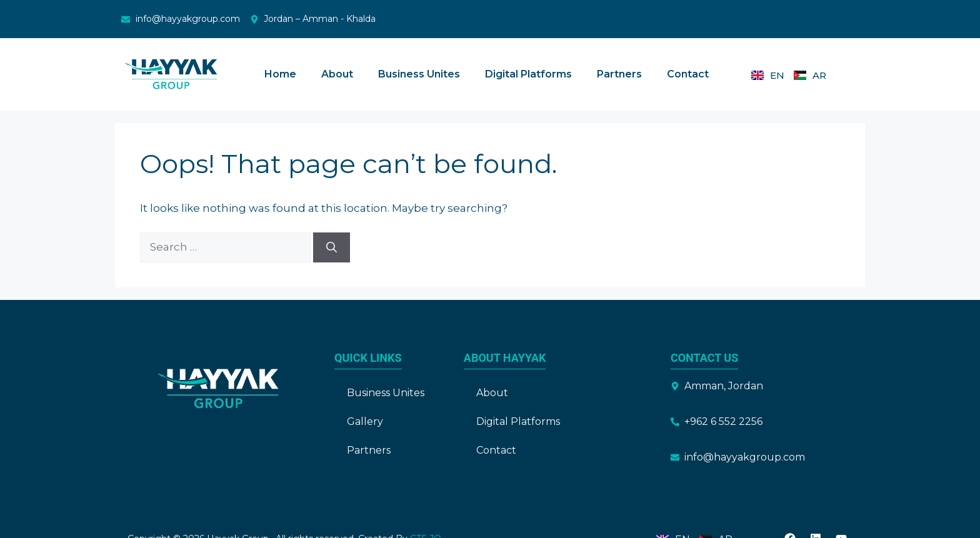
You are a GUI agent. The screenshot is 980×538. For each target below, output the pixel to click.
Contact (688, 74)
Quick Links (368, 358)
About (337, 74)
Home (280, 74)
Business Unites (419, 74)
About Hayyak (505, 358)
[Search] (332, 247)
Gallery (365, 421)
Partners (619, 74)
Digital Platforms (528, 74)
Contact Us (704, 358)
